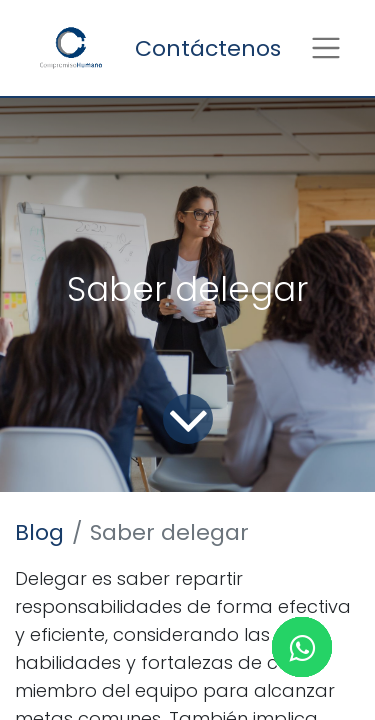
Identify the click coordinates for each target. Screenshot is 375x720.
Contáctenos (208, 48)
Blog (39, 532)
